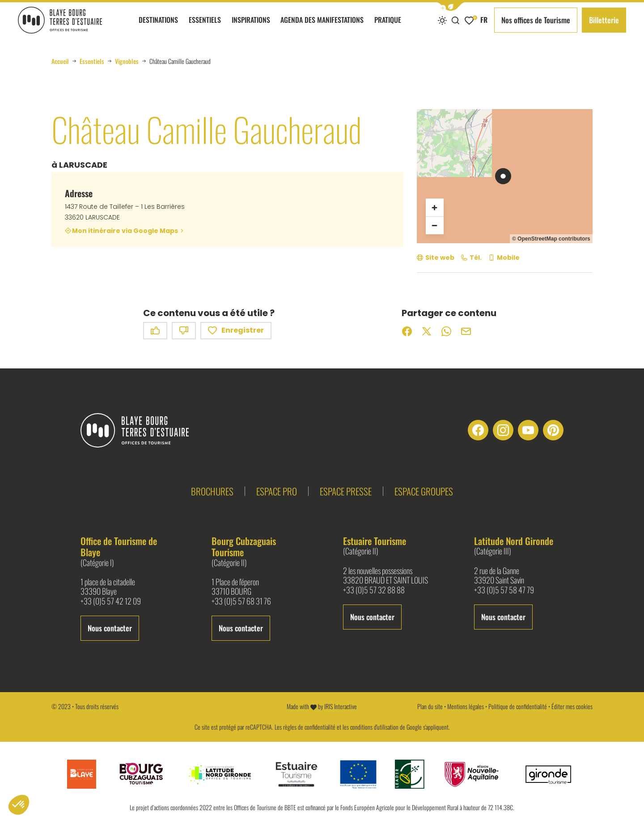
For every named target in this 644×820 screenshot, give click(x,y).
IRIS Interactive (341, 706)
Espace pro (277, 491)
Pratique (388, 27)
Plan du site (430, 706)
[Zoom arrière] (435, 225)
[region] (505, 176)
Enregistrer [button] (236, 331)
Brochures (212, 491)
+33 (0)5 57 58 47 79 (504, 590)
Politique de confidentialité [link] (518, 706)
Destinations (158, 27)
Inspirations (251, 27)
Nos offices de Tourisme (536, 20)
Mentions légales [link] (466, 706)
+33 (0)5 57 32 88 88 (374, 590)
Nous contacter (110, 628)
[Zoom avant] (435, 207)
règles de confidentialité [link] (309, 727)
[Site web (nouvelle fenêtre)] (436, 258)
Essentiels (205, 27)
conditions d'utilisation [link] (374, 727)
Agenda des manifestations (322, 27)
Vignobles (127, 61)
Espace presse (346, 491)
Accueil (60, 61)
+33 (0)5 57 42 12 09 (111, 601)
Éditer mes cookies (572, 706)
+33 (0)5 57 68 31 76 (241, 601)
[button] (451, 6)
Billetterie (604, 20)
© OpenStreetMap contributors (551, 239)
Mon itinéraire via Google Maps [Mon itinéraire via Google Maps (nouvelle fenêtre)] (125, 231)
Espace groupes (424, 491)
